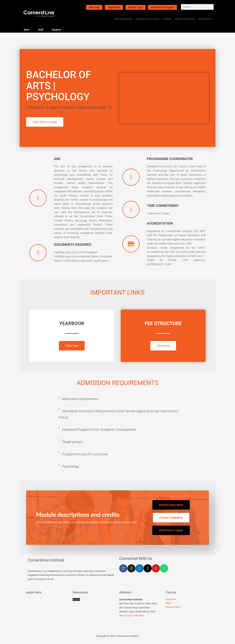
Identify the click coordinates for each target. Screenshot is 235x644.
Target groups (72, 442)
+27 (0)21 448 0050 (134, 616)
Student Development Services (89, 616)
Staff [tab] (41, 30)
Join (29, 608)
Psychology (70, 466)
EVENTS (167, 19)
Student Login (135, 7)
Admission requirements (80, 399)
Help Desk (94, 7)
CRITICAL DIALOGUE (147, 19)
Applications (114, 7)
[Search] (211, 7)
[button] (118, 400)
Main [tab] (27, 30)
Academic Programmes (39, 599)
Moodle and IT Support (162, 7)
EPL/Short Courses (36, 624)
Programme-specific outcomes (85, 454)
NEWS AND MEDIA (185, 19)
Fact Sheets (32, 616)
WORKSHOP (205, 19)
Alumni (76, 599)
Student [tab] (56, 30)
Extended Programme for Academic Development (99, 430)
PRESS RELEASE (123, 19)
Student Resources (83, 608)
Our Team (37, 608)
